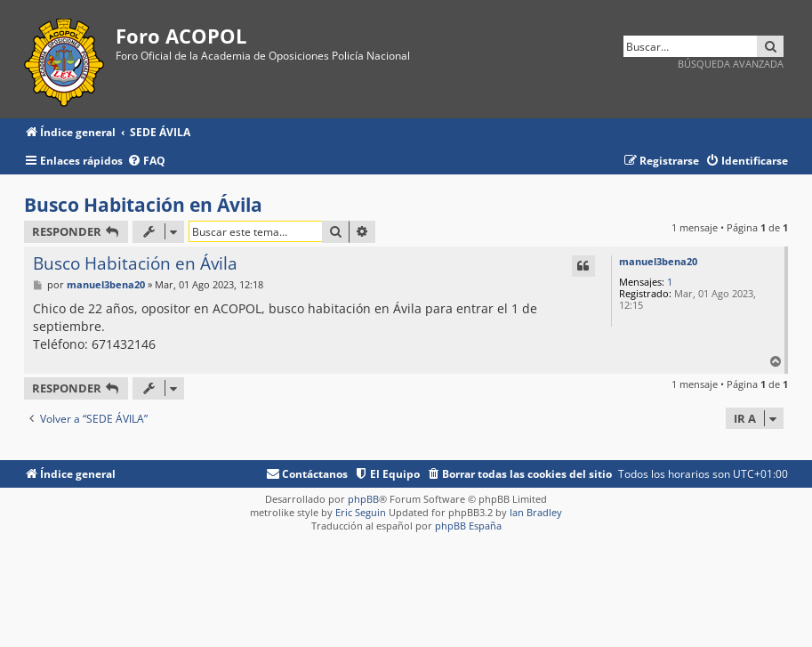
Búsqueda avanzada (731, 64)
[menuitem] (146, 162)
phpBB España (468, 526)
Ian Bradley (536, 512)
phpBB (363, 499)
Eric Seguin (361, 512)
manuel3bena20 (658, 261)
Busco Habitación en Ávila (143, 205)
